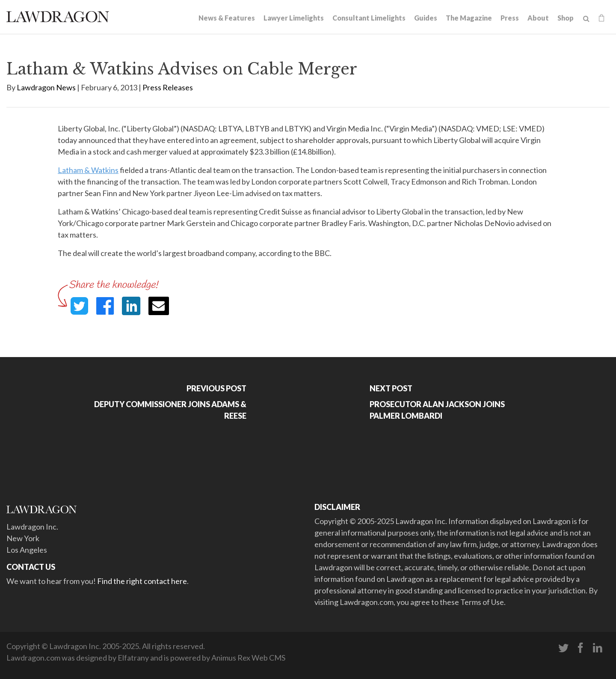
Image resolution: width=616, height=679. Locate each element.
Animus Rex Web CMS (248, 658)
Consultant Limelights (369, 18)
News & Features (227, 18)
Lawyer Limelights (294, 18)
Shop (566, 18)
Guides (426, 18)
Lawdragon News (46, 87)
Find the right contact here (142, 581)
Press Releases (168, 87)
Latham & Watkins (88, 170)
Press (510, 18)
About (538, 18)
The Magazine (469, 18)
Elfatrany (133, 658)
